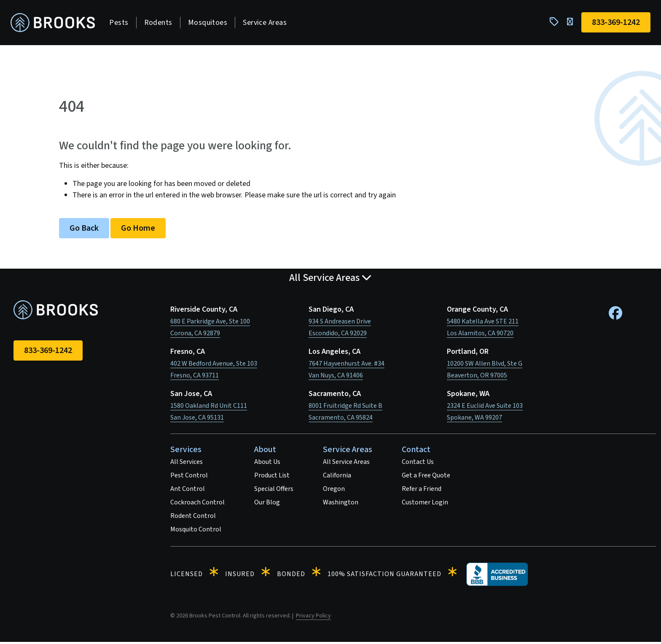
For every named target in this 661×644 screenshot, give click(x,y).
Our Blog (267, 504)
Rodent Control (193, 518)
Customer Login (425, 504)
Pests (122, 23)
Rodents (161, 23)
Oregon (334, 491)
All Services (187, 464)
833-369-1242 (48, 353)
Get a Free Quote (426, 477)
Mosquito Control (196, 531)
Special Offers (274, 491)
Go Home (138, 230)
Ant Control (188, 491)
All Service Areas (346, 464)
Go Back (84, 230)
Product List (272, 477)
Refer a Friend (422, 491)
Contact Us (418, 464)
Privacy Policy (313, 618)
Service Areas (268, 23)
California (337, 477)
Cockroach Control (197, 504)
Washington (341, 504)
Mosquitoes (210, 23)
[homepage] (56, 24)
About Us (267, 464)
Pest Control (189, 477)
